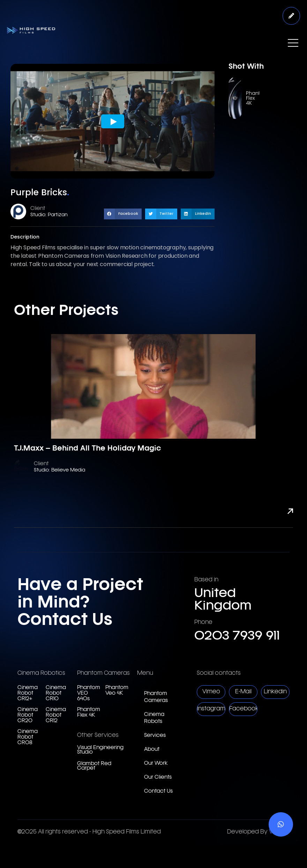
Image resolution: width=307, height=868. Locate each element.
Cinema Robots (154, 718)
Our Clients (158, 778)
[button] (123, 214)
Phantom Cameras (156, 697)
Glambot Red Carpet (94, 766)
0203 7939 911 (237, 636)
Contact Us (158, 791)
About (152, 750)
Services (155, 736)
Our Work (156, 764)
